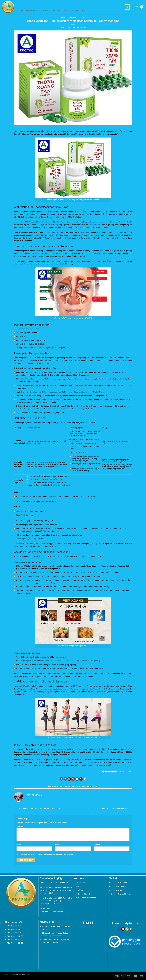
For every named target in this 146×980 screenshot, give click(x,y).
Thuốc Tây (80, 786)
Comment (20, 826)
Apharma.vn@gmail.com (54, 911)
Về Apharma (81, 882)
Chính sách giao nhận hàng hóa (123, 894)
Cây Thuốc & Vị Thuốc (69, 786)
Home (21, 11)
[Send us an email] (123, 929)
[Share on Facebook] (61, 779)
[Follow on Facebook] (119, 929)
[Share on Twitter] (65, 779)
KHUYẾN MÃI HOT (33, 11)
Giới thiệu (57, 11)
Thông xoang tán (20, 131)
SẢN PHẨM (46, 11)
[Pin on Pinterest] (73, 779)
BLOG (67, 11)
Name (19, 845)
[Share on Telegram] (85, 779)
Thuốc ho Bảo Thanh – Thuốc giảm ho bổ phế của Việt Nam (38, 808)
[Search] (127, 7)
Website (97, 845)
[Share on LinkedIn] (77, 779)
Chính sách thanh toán (119, 890)
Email (58, 845)
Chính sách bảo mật (83, 894)
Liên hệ (84, 11)
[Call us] (127, 929)
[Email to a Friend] (69, 779)
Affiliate (75, 11)
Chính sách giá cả (117, 886)
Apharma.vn (82, 27)
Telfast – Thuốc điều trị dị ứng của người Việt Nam (111, 808)
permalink (95, 786)
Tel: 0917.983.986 (47, 908)
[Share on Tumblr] (81, 779)
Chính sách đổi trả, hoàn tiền (86, 898)
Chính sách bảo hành (119, 882)
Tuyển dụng (80, 890)
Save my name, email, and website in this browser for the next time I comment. (47, 855)
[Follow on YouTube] (131, 929)
